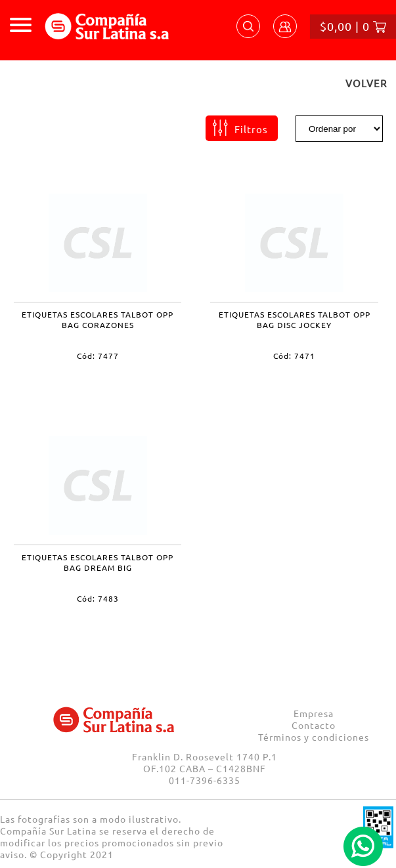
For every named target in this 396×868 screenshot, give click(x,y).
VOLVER (366, 83)
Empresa (314, 713)
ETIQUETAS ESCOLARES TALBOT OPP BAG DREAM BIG (98, 562)
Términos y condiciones (314, 737)
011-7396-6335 (205, 780)
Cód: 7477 (98, 356)
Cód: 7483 (98, 598)
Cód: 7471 (294, 356)
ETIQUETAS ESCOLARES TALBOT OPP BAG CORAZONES (98, 320)
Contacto (314, 725)
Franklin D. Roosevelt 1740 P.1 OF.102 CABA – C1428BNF (205, 762)
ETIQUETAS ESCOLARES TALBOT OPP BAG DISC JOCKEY (295, 320)
